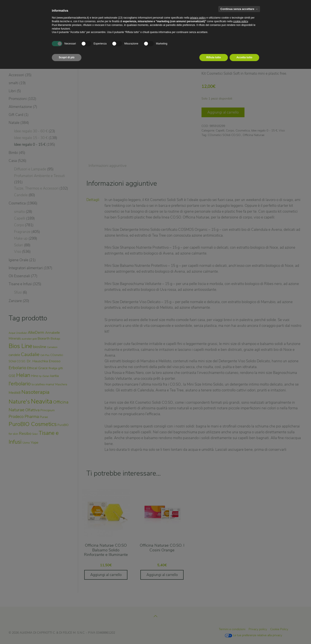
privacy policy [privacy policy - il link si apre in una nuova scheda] (198, 18)
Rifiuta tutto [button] (213, 57)
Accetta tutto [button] (244, 57)
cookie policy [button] (241, 21)
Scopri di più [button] (67, 57)
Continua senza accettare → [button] (239, 9)
